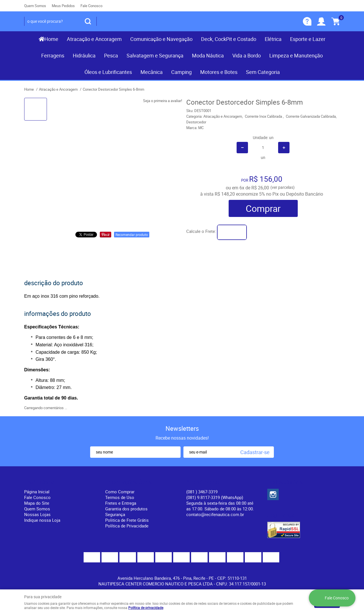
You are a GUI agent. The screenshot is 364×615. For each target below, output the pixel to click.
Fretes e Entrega (121, 503)
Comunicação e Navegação (161, 39)
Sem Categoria (263, 72)
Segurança (115, 514)
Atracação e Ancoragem (94, 39)
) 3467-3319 (202, 492)
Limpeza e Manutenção (296, 55)
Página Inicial (37, 492)
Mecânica (152, 72)
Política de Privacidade (127, 526)
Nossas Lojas (37, 514)
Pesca (111, 55)
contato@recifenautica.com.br (215, 514)
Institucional (40, 482)
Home (51, 39)
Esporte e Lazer (308, 39)
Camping (181, 72)
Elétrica (273, 39)
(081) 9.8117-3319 (215, 497)
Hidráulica (84, 55)
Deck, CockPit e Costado (229, 39)
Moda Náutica (208, 55)
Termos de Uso (120, 497)
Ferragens (53, 55)
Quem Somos (35, 6)
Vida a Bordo (247, 55)
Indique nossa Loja (42, 520)
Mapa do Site (37, 503)
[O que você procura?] (88, 21)
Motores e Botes (219, 72)
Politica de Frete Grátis (127, 520)
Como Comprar (120, 492)
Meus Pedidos (63, 6)
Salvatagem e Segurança (155, 55)
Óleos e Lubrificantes (108, 72)
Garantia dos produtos (126, 509)
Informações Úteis (128, 482)
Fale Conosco (91, 6)
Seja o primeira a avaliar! (163, 101)
